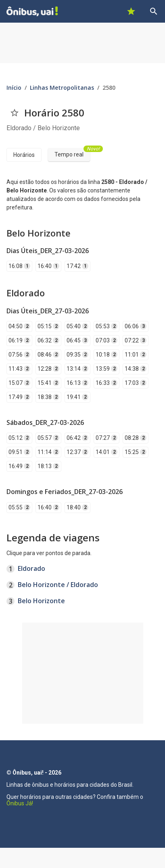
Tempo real (72, 153)
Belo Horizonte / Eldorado (58, 585)
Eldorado (31, 568)
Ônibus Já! (20, 803)
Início (14, 88)
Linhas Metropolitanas (62, 88)
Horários (24, 155)
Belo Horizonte (41, 601)
